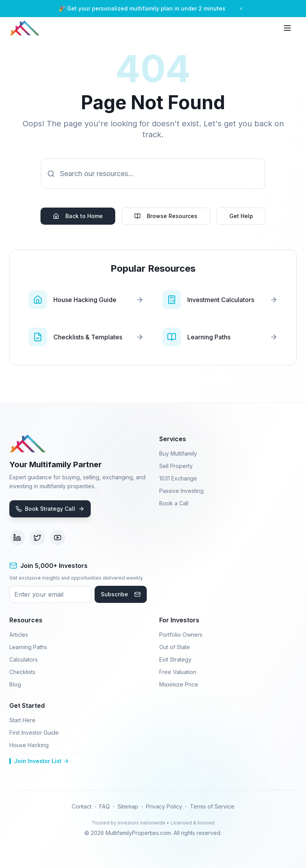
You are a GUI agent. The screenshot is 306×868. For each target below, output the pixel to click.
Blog (15, 684)
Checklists (22, 672)
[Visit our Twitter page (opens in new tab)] (37, 538)
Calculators (24, 659)
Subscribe (121, 594)
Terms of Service (212, 806)
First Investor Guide (34, 733)
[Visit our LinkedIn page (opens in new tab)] (17, 538)
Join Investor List (39, 761)
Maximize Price (179, 684)
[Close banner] (241, 9)
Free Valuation (178, 672)
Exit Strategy (175, 659)
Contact (82, 806)
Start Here (22, 720)
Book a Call (174, 503)
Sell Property (176, 466)
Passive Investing (181, 491)
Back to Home (78, 216)
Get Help (241, 216)
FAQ (105, 806)
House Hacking (29, 745)
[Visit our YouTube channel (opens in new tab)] (58, 538)
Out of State (175, 647)
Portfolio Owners (181, 635)
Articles (19, 635)
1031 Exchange (178, 478)
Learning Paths (28, 647)
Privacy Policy (164, 806)
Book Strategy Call (50, 509)
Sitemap (128, 806)
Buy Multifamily (178, 453)
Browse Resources (166, 216)
